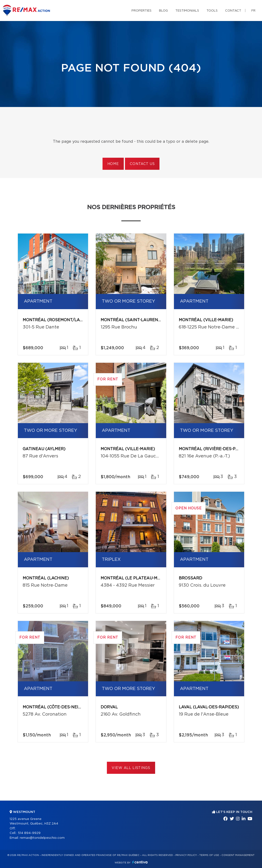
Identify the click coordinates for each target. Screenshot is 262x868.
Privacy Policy (186, 855)
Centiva (140, 862)
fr (253, 11)
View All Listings (131, 768)
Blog (163, 11)
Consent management (238, 855)
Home (113, 164)
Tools (212, 11)
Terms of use (209, 855)
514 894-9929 (29, 833)
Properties (141, 11)
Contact (233, 11)
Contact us (142, 164)
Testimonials (187, 11)
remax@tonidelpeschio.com (42, 838)
